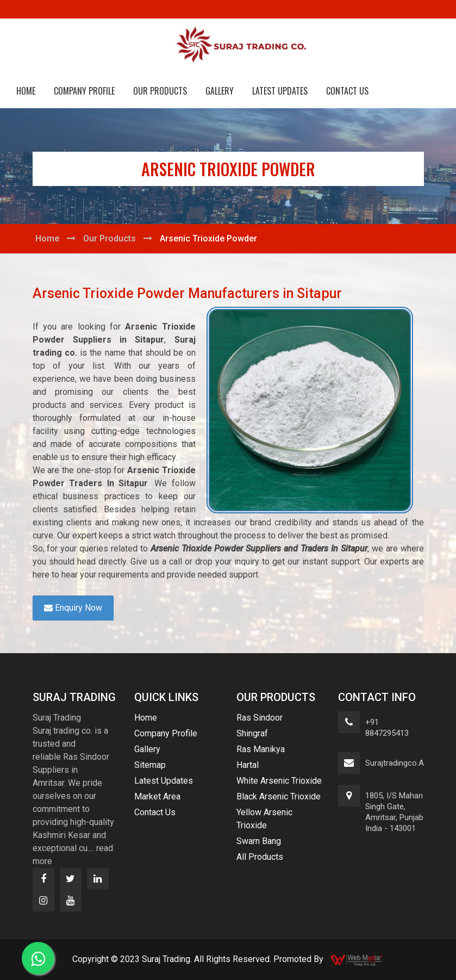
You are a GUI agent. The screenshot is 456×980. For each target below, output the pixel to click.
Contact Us (347, 91)
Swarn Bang (259, 841)
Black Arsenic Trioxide (279, 796)
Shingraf (252, 733)
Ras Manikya (261, 749)
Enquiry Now (73, 608)
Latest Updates (280, 91)
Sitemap (150, 765)
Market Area (157, 796)
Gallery (220, 91)
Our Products (160, 91)
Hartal (248, 765)
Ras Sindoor (260, 718)
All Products (260, 857)
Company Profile (84, 91)
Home (26, 91)
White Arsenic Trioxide (279, 781)
